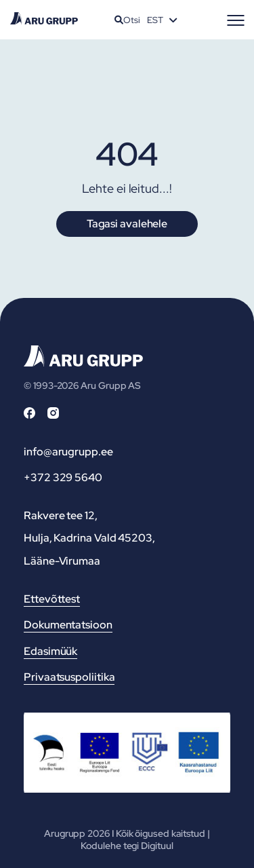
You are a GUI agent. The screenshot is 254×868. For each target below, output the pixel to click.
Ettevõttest (52, 599)
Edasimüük (50, 651)
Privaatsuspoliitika (69, 677)
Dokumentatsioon (68, 625)
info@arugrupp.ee (68, 452)
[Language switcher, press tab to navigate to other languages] (162, 20)
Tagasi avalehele (127, 224)
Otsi (127, 20)
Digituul (157, 846)
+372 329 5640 (63, 477)
